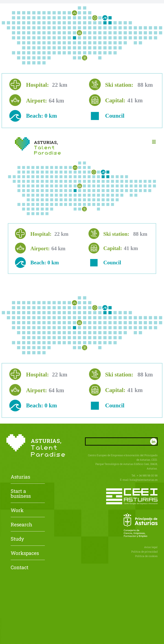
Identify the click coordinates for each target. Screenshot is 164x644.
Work (17, 511)
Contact (20, 568)
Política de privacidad (144, 551)
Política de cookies (146, 556)
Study (17, 539)
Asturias (20, 477)
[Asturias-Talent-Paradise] (38, 139)
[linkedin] (154, 441)
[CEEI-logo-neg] (132, 490)
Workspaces (25, 553)
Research (21, 525)
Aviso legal (151, 547)
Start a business (21, 494)
